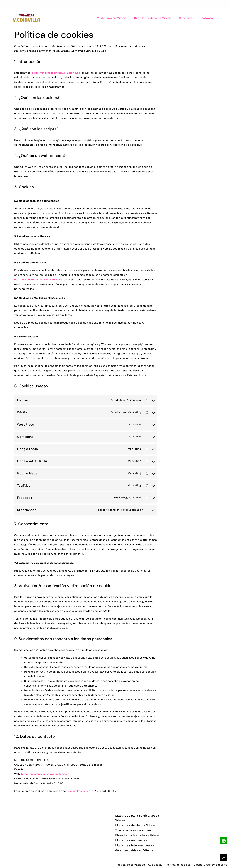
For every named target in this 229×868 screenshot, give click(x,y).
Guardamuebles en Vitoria (153, 18)
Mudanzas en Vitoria (112, 18)
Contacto (206, 18)
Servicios (186, 18)
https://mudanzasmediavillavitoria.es (56, 73)
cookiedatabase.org (81, 791)
